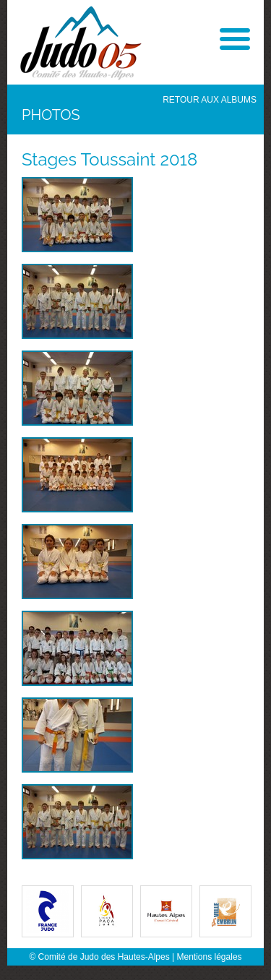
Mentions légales (210, 957)
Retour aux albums (210, 100)
